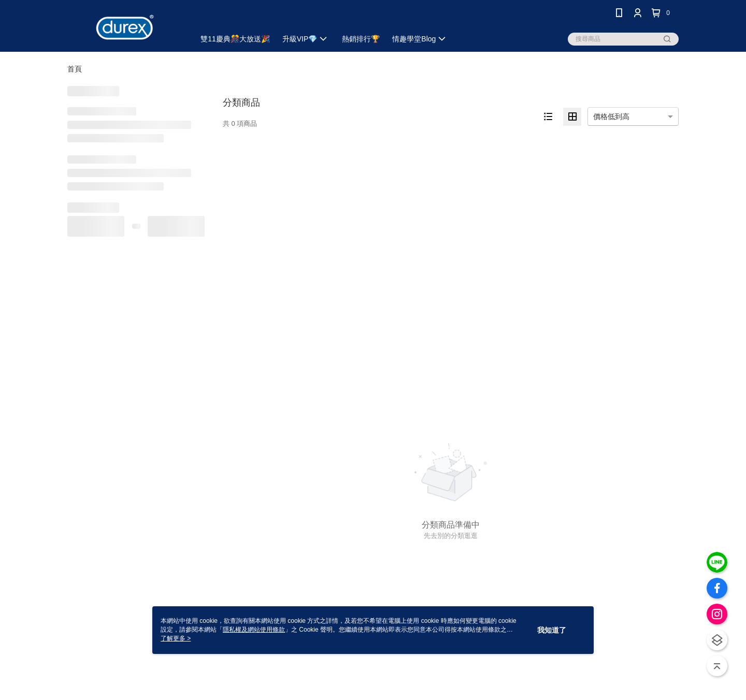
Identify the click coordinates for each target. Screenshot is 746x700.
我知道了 (552, 630)
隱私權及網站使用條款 (254, 630)
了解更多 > (176, 638)
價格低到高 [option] (611, 116)
